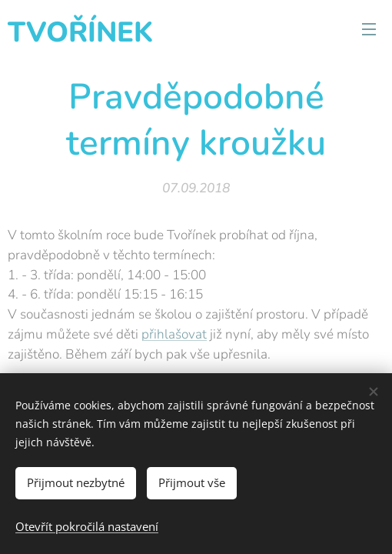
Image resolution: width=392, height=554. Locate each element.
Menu (369, 29)
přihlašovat (174, 334)
